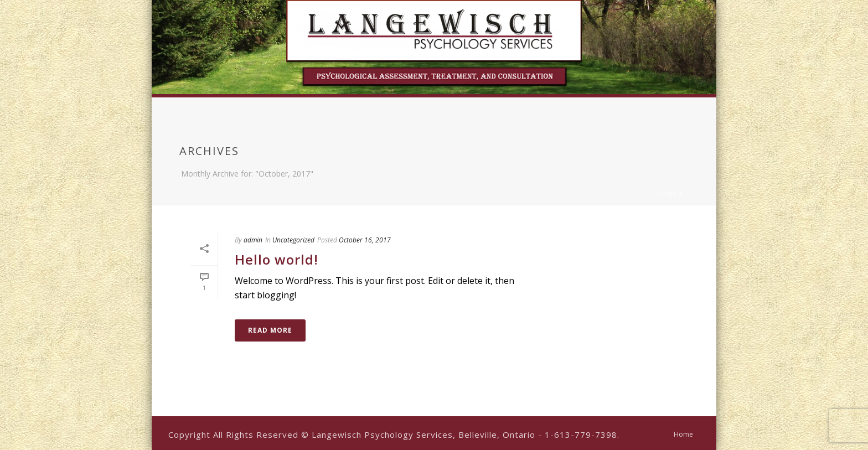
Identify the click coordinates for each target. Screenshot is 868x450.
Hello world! (277, 259)
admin (253, 240)
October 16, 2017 (365, 240)
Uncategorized (293, 240)
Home (667, 194)
